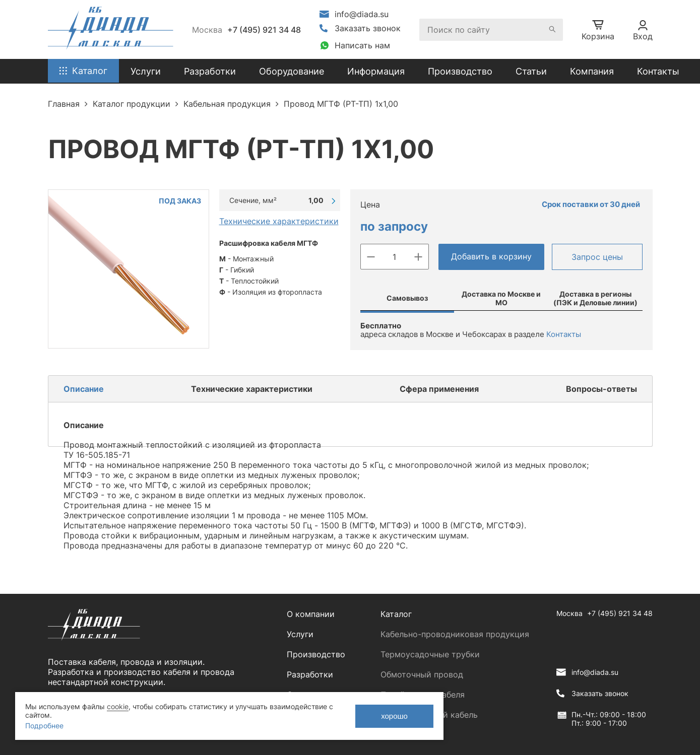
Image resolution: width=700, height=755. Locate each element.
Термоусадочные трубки (430, 654)
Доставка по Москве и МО (501, 298)
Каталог (396, 614)
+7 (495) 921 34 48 (264, 30)
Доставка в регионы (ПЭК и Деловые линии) (595, 298)
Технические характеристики (279, 221)
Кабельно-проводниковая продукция (455, 634)
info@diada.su (362, 14)
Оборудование (292, 71)
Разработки (310, 674)
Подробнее (44, 726)
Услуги (300, 634)
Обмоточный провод (422, 674)
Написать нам (362, 45)
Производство (460, 71)
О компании (311, 614)
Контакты (658, 71)
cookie (118, 706)
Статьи (531, 71)
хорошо (394, 716)
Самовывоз (407, 298)
